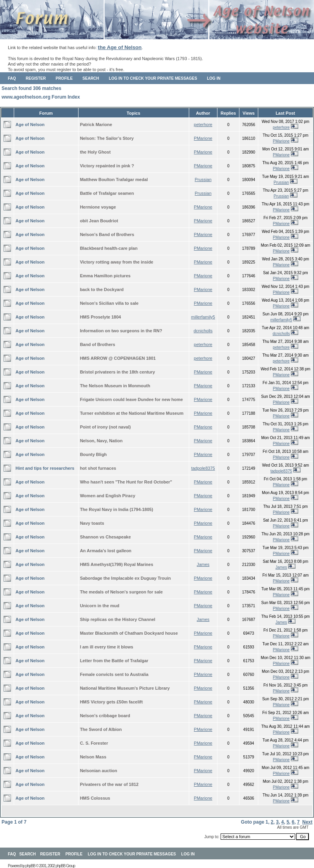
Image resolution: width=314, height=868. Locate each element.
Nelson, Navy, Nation (101, 441)
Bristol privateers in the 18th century (118, 372)
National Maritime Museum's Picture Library (125, 688)
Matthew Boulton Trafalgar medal (114, 179)
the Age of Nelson (120, 47)
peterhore (203, 125)
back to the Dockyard (102, 289)
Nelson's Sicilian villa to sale (109, 303)
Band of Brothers (98, 344)
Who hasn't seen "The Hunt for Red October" (126, 482)
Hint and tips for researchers (45, 468)
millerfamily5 (203, 317)
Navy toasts (92, 523)
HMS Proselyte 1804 (101, 317)
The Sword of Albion (101, 729)
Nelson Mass (93, 757)
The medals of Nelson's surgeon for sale (121, 592)
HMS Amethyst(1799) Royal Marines (117, 564)
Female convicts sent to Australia (114, 674)
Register (36, 78)
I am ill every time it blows (107, 647)
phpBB (30, 866)
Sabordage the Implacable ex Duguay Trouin (126, 578)
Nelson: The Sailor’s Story (107, 138)
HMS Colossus (95, 798)
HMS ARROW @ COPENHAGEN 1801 (118, 358)
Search (91, 78)
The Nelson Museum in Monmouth (115, 386)
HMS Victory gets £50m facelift (111, 702)
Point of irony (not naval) (106, 427)
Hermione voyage (98, 207)
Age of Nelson (30, 125)
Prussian (203, 179)
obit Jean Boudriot (99, 221)
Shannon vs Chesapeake (106, 537)
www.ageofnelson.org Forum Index (41, 97)
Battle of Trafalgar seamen (107, 193)
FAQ (12, 78)
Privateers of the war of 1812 (109, 784)
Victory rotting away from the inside (117, 262)
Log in (214, 78)
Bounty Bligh (93, 454)
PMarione (203, 138)
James (203, 564)
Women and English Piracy (108, 496)
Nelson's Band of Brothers (107, 234)
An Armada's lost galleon (106, 551)
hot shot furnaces (98, 468)
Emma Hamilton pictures (105, 276)
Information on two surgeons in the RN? (121, 331)
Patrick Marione (96, 125)
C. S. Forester (94, 743)
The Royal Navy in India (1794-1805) (117, 509)
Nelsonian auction (99, 771)
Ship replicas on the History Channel (118, 619)
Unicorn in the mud (100, 606)
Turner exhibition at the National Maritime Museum (132, 413)
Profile (64, 78)
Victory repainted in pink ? (107, 166)
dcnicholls (203, 331)
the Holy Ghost (95, 152)
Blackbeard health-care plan (109, 248)
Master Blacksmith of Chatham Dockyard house (129, 633)
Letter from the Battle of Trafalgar (114, 661)
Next (307, 822)
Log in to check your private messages (153, 78)
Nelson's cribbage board (105, 716)
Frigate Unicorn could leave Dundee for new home (131, 399)
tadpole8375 (203, 468)
